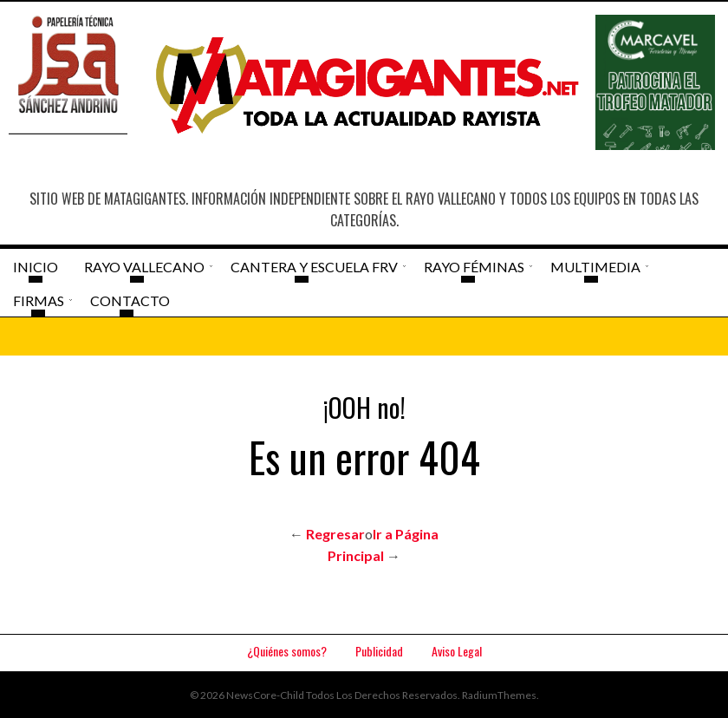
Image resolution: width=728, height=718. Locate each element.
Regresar (335, 534)
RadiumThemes (499, 695)
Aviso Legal (457, 651)
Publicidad (379, 651)
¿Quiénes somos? (287, 651)
